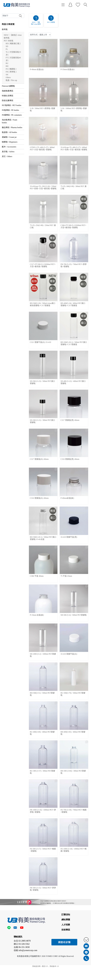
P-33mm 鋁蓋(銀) (37, 634)
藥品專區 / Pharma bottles (12, 146)
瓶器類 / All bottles (9, 151)
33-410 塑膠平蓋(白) (69, 673)
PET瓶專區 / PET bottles (12, 124)
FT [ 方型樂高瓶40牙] (13, 78)
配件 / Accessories (9, 165)
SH (7, 93)
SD (7, 65)
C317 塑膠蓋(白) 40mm (39, 478)
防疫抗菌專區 (8, 119)
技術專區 (66, 948)
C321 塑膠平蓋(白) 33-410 (40, 361)
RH (7, 85)
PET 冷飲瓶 (9, 59)
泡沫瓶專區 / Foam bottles (10, 140)
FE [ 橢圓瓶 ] (11, 87)
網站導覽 (66, 938)
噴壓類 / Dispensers (10, 160)
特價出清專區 (8, 114)
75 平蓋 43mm (66, 595)
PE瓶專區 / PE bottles (10, 129)
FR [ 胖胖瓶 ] (11, 90)
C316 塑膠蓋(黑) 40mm (70, 478)
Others (8, 96)
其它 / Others (7, 175)
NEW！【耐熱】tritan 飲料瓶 (13, 55)
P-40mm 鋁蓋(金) (37, 88)
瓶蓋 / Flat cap (11, 99)
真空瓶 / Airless (8, 170)
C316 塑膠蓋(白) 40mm (39, 517)
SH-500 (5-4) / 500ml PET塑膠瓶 (74, 634)
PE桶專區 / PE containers (12, 133)
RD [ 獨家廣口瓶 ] (13, 62)
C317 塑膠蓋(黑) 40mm (70, 439)
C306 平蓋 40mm (37, 595)
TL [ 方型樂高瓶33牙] (13, 72)
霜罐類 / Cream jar (9, 156)
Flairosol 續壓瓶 (8, 104)
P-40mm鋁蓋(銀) (67, 517)
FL (7, 68)
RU (7, 82)
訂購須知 (66, 933)
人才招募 (66, 943)
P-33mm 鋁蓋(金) (68, 88)
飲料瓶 (5, 48)
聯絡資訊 (18, 955)
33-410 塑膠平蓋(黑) (69, 556)
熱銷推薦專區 (8, 109)
